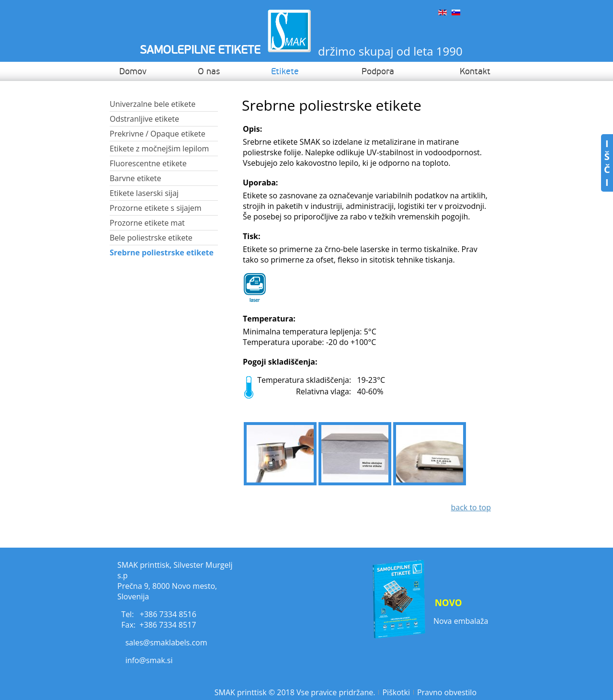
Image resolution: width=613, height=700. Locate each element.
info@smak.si (149, 660)
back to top (471, 507)
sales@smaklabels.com (166, 643)
